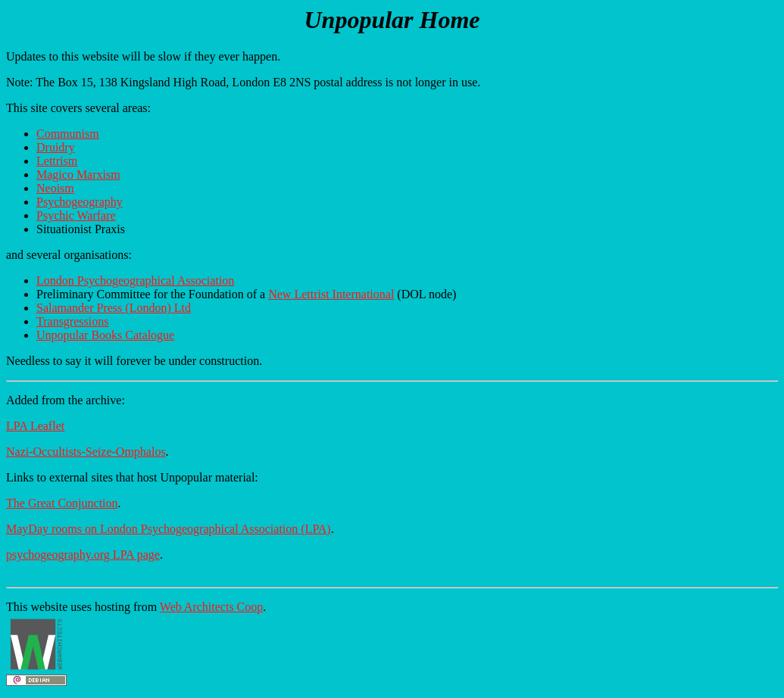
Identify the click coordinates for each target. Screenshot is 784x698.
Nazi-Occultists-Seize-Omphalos (86, 452)
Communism (68, 134)
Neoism (55, 188)
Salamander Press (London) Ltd (114, 308)
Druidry (56, 147)
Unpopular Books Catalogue (105, 335)
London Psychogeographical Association (135, 280)
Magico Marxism (78, 174)
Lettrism (57, 161)
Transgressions (72, 321)
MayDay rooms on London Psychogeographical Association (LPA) (169, 529)
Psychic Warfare (76, 215)
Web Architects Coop (211, 607)
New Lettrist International (331, 294)
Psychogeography (80, 202)
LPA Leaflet (35, 426)
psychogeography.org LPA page (83, 555)
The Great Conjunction (62, 503)
